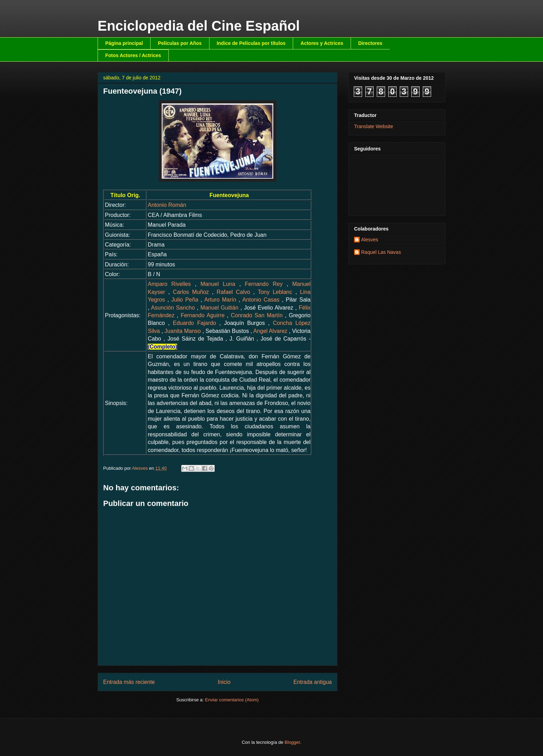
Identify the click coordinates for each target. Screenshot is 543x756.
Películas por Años (180, 43)
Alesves (370, 240)
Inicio (224, 682)
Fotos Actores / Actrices (133, 55)
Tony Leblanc (275, 292)
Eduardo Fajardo (194, 323)
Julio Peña (185, 300)
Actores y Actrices (322, 43)
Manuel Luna (218, 284)
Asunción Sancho (173, 308)
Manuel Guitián (219, 308)
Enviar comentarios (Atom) (232, 700)
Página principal (124, 43)
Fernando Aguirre (202, 315)
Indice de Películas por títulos (251, 43)
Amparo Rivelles (169, 284)
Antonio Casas (261, 300)
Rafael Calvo (234, 292)
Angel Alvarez (270, 331)
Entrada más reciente (129, 682)
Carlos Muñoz (191, 292)
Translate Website (374, 126)
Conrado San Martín (257, 315)
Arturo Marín (220, 300)
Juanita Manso (183, 331)
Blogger (292, 742)
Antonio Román (167, 205)
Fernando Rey (264, 284)
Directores (370, 43)
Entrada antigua (313, 682)
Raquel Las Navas (381, 252)
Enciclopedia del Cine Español (199, 26)
